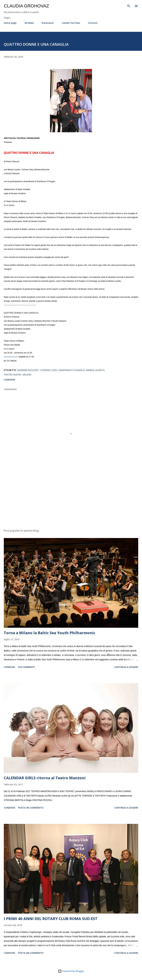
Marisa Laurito (95, 370)
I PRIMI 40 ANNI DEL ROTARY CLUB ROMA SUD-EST (51, 919)
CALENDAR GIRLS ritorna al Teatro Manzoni (45, 778)
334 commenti (26, 667)
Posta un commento (31, 808)
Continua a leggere (126, 667)
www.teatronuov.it (12, 357)
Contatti (93, 23)
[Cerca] (129, 6)
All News (29, 23)
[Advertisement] (71, 497)
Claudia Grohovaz (26, 6)
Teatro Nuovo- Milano (18, 375)
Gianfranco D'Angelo (72, 370)
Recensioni (48, 23)
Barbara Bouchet (28, 370)
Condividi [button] (9, 380)
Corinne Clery (49, 370)
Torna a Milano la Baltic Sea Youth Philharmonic (49, 633)
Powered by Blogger (71, 971)
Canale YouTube (71, 23)
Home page (10, 23)
